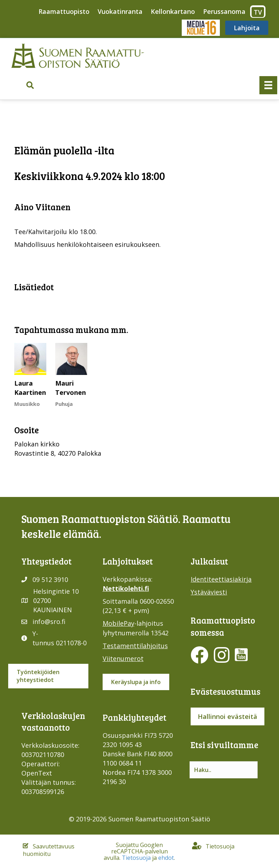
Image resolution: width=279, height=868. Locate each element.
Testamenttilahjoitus (135, 646)
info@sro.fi (49, 621)
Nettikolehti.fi (126, 588)
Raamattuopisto (64, 11)
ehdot (166, 858)
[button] (30, 86)
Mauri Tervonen (71, 388)
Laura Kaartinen (30, 388)
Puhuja (64, 404)
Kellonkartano (173, 11)
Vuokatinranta (120, 11)
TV (258, 12)
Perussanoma (224, 11)
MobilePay (118, 623)
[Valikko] (268, 85)
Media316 (200, 28)
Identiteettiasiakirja (221, 579)
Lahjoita (247, 28)
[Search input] (224, 770)
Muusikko (27, 404)
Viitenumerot (123, 658)
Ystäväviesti (209, 592)
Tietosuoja (136, 858)
